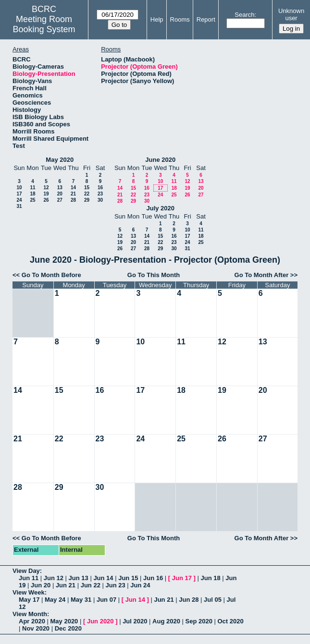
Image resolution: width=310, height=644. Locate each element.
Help (157, 19)
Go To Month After (262, 275)
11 (32, 188)
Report (206, 19)
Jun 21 (66, 585)
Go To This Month (154, 275)
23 (100, 194)
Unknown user (291, 14)
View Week (29, 592)
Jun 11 (29, 578)
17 (19, 194)
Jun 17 (182, 578)
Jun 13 (79, 578)
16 (100, 188)
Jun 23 (115, 585)
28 (73, 200)
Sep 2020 (199, 621)
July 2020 (160, 208)
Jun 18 (210, 578)
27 (60, 200)
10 (19, 188)
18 (32, 194)
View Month (30, 614)
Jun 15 (128, 578)
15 (87, 188)
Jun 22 (91, 585)
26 (46, 200)
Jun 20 (41, 585)
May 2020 (60, 160)
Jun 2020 (100, 621)
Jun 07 (106, 600)
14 (73, 188)
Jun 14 (103, 578)
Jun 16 (153, 578)
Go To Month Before (51, 275)
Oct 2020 (230, 621)
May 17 (29, 600)
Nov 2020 (36, 628)
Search (244, 15)
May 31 (81, 600)
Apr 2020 (32, 621)
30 (100, 200)
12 (46, 188)
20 (60, 194)
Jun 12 (54, 578)
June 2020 (160, 160)
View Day (26, 571)
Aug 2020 (166, 621)
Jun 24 (140, 585)
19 (46, 194)
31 (19, 206)
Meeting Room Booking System (44, 24)
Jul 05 (213, 600)
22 (87, 194)
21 (73, 194)
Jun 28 (189, 600)
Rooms (180, 19)
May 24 (55, 600)
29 (87, 200)
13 (60, 188)
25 (32, 200)
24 (19, 200)
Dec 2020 (68, 628)
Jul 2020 (135, 621)
